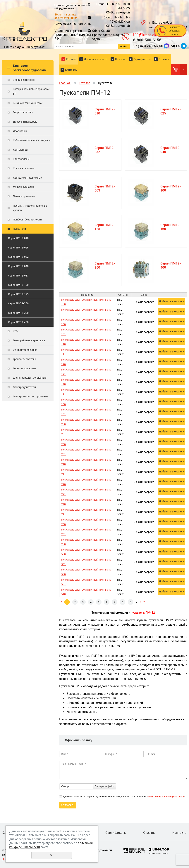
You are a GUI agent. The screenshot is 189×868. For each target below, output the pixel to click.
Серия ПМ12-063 (18, 275)
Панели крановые (24, 196)
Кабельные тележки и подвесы (32, 140)
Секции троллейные (25, 350)
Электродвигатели (24, 387)
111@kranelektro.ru (149, 35)
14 (140, 602)
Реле (16, 331)
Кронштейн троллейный (28, 178)
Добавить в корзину (171, 301)
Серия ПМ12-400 (18, 322)
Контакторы (20, 150)
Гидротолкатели (23, 112)
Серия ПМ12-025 (18, 247)
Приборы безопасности (27, 219)
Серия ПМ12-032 (18, 257)
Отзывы (164, 59)
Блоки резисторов (24, 80)
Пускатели (19, 229)
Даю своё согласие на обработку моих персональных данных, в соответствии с (124, 796)
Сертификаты (142, 59)
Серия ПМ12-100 (18, 285)
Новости (120, 59)
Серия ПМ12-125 (18, 294)
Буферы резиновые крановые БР (31, 91)
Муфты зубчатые (24, 187)
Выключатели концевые (28, 103)
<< (61, 602)
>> (144, 602)
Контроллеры (21, 159)
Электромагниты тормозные (31, 396)
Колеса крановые (24, 168)
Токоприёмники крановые (29, 340)
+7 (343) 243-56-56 (148, 46)
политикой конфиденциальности (166, 796)
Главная (65, 83)
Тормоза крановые (25, 368)
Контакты (71, 70)
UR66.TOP (159, 849)
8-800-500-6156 (147, 40)
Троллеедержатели (24, 359)
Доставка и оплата (96, 59)
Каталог (71, 59)
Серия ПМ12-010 (18, 238)
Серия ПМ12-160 (18, 303)
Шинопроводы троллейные (30, 378)
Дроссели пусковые (25, 122)
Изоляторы (20, 131)
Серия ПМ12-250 (18, 313)
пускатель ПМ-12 (143, 613)
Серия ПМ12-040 (18, 266)
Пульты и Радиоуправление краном (30, 208)
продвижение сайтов (158, 853)
